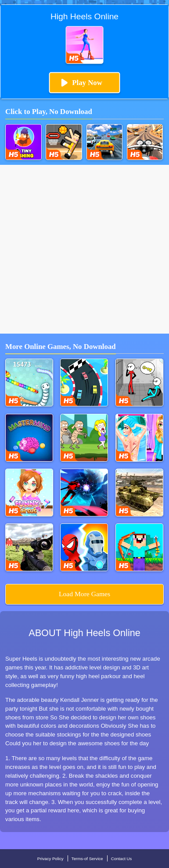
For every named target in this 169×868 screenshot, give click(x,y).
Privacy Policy (50, 859)
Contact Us (122, 859)
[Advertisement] (84, 249)
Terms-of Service (87, 859)
